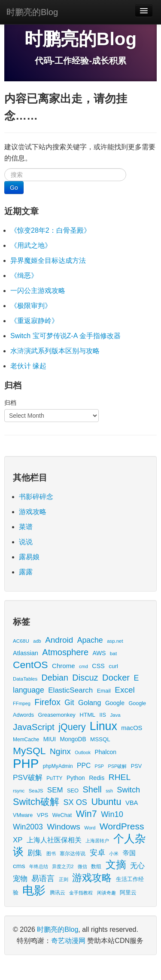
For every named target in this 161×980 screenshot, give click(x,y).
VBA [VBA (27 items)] (132, 803)
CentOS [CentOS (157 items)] (30, 665)
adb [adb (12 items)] (37, 641)
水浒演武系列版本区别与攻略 (55, 351)
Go (14, 188)
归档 (10, 403)
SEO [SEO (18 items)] (73, 790)
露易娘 (29, 557)
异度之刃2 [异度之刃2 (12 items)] (63, 866)
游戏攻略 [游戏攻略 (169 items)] (92, 878)
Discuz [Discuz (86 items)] (85, 678)
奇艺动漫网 (68, 941)
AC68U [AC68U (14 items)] (21, 641)
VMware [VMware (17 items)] (23, 815)
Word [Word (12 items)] (90, 828)
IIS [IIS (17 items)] (102, 715)
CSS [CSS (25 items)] (98, 666)
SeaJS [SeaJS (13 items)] (36, 791)
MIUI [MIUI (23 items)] (50, 739)
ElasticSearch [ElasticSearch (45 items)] (70, 690)
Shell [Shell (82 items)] (92, 789)
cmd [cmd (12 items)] (84, 666)
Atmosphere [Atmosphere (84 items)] (65, 652)
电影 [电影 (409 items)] (34, 890)
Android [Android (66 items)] (59, 640)
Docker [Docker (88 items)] (116, 678)
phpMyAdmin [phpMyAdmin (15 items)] (58, 766)
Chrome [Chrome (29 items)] (64, 666)
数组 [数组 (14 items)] (96, 866)
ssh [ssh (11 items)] (109, 791)
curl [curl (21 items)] (113, 666)
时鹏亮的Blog (32, 12)
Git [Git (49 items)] (69, 703)
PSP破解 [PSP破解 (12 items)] (117, 766)
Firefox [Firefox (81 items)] (47, 702)
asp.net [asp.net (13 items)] (115, 641)
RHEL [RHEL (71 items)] (120, 777)
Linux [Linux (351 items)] (103, 726)
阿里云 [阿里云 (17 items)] (128, 893)
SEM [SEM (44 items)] (55, 790)
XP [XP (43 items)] (18, 840)
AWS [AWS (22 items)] (99, 653)
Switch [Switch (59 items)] (128, 790)
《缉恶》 (24, 276)
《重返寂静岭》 (34, 321)
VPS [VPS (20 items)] (43, 815)
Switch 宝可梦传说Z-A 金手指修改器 (65, 336)
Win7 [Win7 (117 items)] (87, 814)
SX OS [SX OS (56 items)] (75, 802)
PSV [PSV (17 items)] (136, 766)
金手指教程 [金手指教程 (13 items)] (81, 893)
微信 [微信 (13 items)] (82, 866)
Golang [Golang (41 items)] (90, 703)
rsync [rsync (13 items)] (19, 791)
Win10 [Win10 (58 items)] (112, 814)
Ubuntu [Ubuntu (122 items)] (106, 802)
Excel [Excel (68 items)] (125, 690)
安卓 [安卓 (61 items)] (97, 852)
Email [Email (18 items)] (104, 691)
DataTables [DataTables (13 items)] (25, 679)
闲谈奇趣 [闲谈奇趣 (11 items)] (106, 893)
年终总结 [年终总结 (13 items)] (39, 866)
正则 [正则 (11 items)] (64, 879)
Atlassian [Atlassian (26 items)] (26, 653)
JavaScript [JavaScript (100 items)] (34, 727)
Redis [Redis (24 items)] (97, 778)
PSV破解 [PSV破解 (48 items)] (28, 777)
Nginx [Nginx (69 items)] (60, 751)
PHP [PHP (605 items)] (26, 763)
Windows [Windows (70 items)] (64, 827)
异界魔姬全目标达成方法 (48, 260)
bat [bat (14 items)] (113, 653)
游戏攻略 (33, 512)
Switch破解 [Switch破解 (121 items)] (36, 802)
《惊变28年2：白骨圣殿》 (50, 230)
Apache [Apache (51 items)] (90, 640)
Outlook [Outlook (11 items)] (83, 752)
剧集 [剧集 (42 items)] (35, 853)
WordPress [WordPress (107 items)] (122, 826)
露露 (26, 572)
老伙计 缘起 (28, 366)
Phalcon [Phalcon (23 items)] (105, 752)
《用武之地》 (31, 245)
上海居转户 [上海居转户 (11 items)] (97, 841)
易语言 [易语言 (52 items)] (43, 878)
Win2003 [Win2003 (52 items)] (28, 827)
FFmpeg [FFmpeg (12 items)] (22, 703)
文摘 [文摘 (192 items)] (116, 864)
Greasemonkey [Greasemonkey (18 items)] (57, 715)
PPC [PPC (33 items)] (84, 766)
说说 (26, 542)
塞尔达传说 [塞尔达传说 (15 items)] (73, 854)
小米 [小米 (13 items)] (114, 854)
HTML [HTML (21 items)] (87, 715)
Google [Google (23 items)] (115, 703)
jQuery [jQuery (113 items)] (72, 727)
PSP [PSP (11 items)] (99, 766)
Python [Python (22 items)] (76, 778)
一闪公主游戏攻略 (38, 291)
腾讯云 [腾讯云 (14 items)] (58, 892)
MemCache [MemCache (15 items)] (26, 740)
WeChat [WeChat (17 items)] (62, 815)
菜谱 (26, 527)
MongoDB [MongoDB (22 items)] (73, 739)
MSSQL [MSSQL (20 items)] (100, 739)
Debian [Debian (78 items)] (55, 678)
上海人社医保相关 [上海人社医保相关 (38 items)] (54, 840)
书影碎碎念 (36, 497)
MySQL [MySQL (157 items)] (29, 751)
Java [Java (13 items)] (115, 715)
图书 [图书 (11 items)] (51, 854)
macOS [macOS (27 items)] (132, 728)
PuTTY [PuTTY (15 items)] (54, 778)
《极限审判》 (31, 306)
